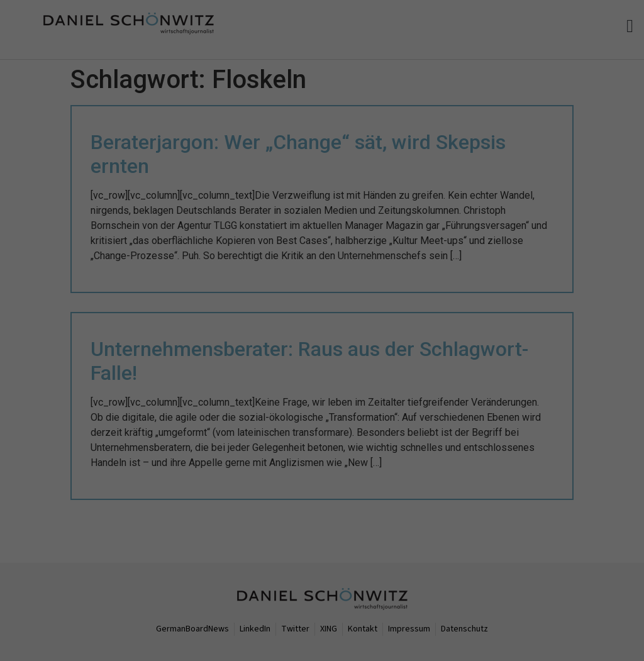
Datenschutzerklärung (140, 618)
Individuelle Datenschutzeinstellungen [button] (575, 604)
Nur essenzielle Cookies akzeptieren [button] (117, 644)
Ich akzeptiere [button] (563, 562)
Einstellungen (375, 618)
